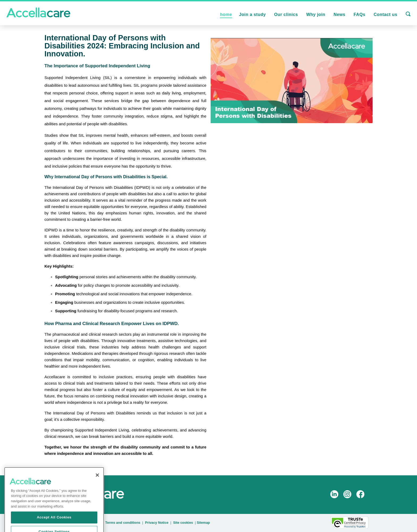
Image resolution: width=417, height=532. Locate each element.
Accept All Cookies (54, 523)
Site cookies (183, 523)
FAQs (360, 14)
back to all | (22, 470)
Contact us (385, 14)
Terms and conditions (123, 523)
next (78, 470)
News (339, 14)
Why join (316, 14)
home (226, 14)
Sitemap (203, 523)
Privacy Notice (157, 523)
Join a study (253, 14)
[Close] (97, 480)
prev (41, 470)
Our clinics (286, 14)
